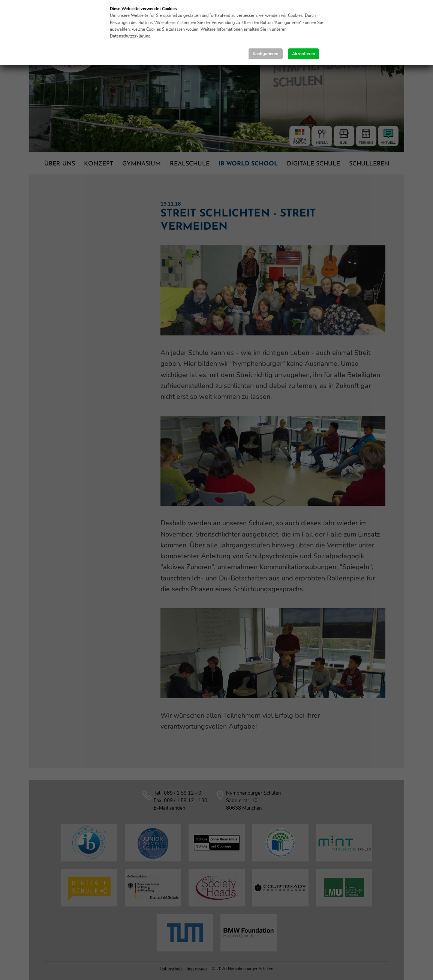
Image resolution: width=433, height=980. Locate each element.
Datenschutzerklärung (130, 36)
